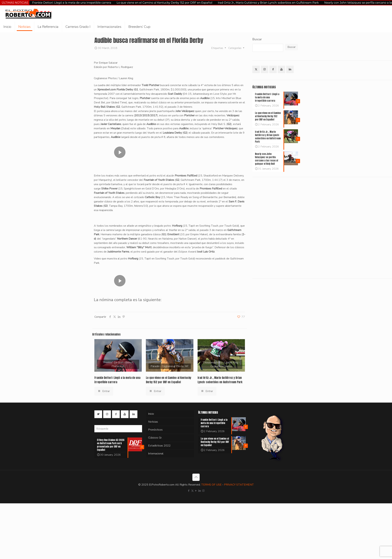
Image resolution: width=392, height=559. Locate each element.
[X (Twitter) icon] (192, 491)
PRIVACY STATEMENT (239, 485)
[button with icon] (256, 69)
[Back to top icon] (196, 477)
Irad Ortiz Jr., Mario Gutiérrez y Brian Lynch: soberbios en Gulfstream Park (268, 3)
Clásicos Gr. (155, 438)
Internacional (156, 454)
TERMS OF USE (211, 485)
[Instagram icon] (203, 491)
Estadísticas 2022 (159, 446)
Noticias (153, 422)
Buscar (257, 39)
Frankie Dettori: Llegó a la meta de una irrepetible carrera (72, 3)
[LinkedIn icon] (200, 491)
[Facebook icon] (189, 491)
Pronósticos (155, 430)
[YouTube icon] (196, 491)
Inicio (151, 414)
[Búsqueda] (118, 429)
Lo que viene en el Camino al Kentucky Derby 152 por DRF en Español (164, 3)
